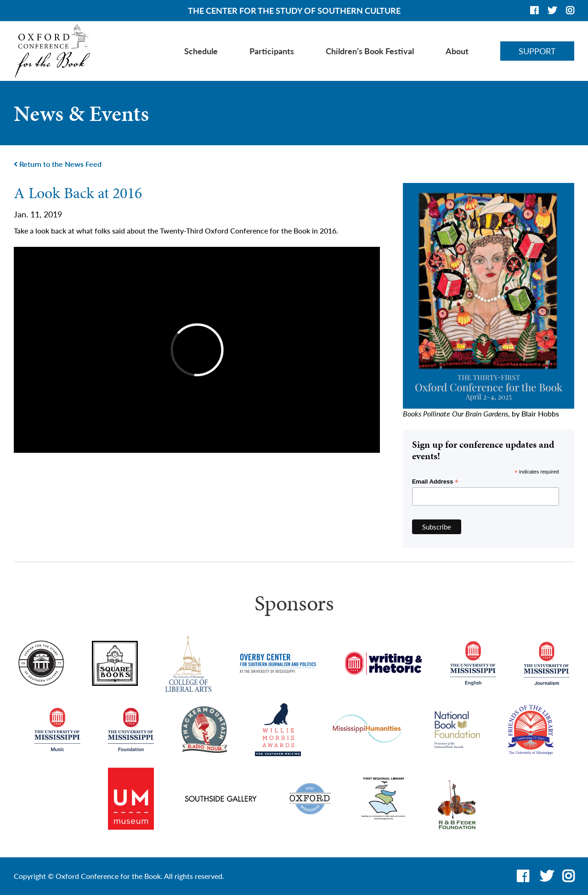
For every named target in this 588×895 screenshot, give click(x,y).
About (457, 51)
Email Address (435, 482)
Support (537, 51)
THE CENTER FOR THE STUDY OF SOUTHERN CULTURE (294, 10)
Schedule (201, 51)
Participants (272, 51)
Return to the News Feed (58, 164)
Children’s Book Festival (370, 51)
